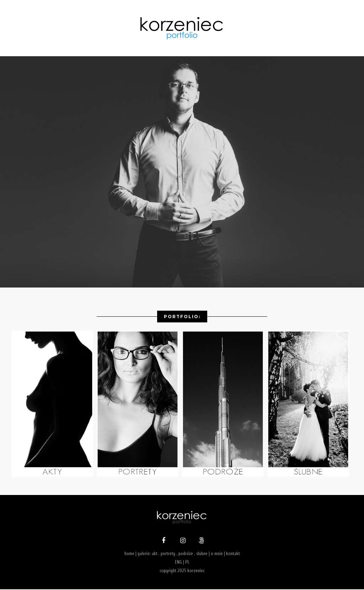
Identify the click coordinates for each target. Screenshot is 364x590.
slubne (202, 555)
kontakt (233, 555)
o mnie (217, 555)
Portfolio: (182, 317)
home (129, 555)
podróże (186, 555)
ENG (178, 563)
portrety (168, 555)
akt (155, 555)
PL (187, 563)
